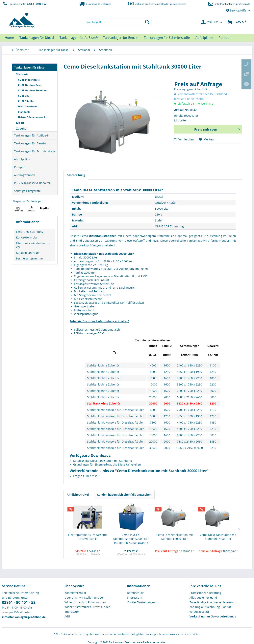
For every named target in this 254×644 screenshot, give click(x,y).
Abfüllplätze (22, 159)
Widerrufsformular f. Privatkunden (88, 607)
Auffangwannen (25, 175)
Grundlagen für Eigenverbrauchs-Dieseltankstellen (105, 464)
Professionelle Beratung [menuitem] (205, 593)
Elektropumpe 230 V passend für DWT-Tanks (87, 537)
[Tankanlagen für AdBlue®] (79, 38)
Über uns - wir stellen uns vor (33, 245)
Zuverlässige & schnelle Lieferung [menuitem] (212, 602)
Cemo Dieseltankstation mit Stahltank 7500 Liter (218, 537)
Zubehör (22, 128)
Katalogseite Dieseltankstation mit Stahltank (101, 461)
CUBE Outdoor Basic (30, 85)
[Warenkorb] (237, 22)
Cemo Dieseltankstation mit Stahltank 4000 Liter (175, 537)
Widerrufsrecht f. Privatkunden (85, 602)
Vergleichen (184, 139)
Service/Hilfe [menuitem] (237, 10)
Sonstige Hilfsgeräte (27, 191)
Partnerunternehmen (30, 258)
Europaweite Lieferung (95, 4)
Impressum (72, 612)
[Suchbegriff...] (118, 22)
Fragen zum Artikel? (85, 476)
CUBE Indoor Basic (29, 80)
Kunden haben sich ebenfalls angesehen (124, 495)
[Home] (9, 38)
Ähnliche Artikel (78, 495)
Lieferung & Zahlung (30, 232)
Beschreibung (76, 175)
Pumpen (20, 167)
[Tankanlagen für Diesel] (37, 38)
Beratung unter (24, 4)
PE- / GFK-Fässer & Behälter (32, 183)
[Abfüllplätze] (204, 38)
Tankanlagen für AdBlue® (31, 135)
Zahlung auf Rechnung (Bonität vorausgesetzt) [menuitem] (210, 609)
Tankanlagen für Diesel (30, 67)
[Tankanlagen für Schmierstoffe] (167, 38)
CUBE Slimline (26, 101)
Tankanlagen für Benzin (30, 143)
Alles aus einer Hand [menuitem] (203, 598)
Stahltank (24, 112)
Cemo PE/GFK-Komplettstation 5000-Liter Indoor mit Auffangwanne (131, 539)
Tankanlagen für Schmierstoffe (35, 151)
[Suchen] (147, 22)
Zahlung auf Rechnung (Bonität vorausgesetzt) (157, 4)
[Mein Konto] (212, 22)
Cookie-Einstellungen (141, 602)
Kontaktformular (27, 237)
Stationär (22, 74)
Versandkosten (122, 634)
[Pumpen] (225, 38)
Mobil (20, 123)
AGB (67, 616)
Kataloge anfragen (28, 253)
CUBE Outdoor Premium (32, 90)
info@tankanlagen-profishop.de (233, 4)
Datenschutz (135, 593)
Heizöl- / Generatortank (32, 117)
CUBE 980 (24, 96)
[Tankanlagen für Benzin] (121, 38)
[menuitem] (118, 22)
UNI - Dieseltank (28, 106)
